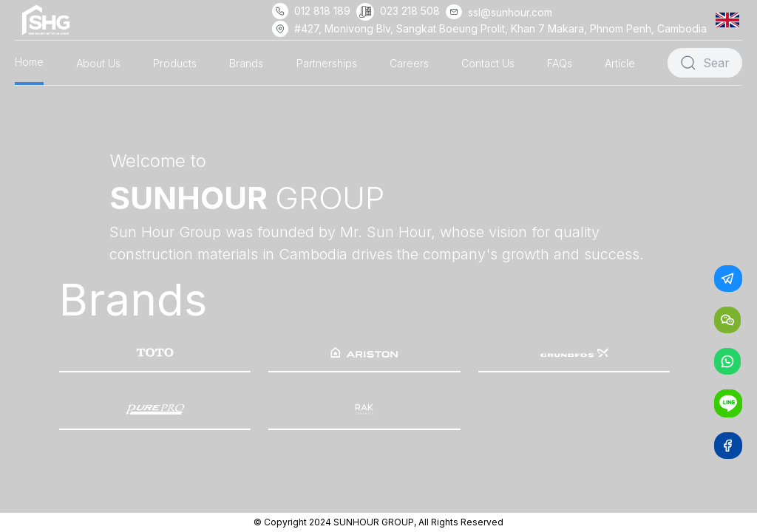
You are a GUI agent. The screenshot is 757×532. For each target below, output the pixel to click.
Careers (409, 63)
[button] (730, 20)
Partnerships (327, 63)
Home (29, 62)
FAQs (560, 63)
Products (175, 63)
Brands (246, 63)
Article (620, 63)
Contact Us (488, 63)
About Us (98, 63)
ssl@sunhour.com (510, 12)
